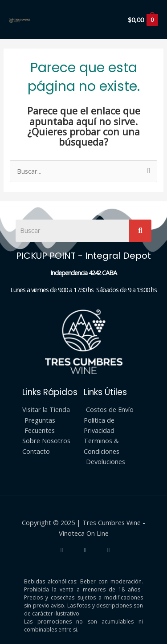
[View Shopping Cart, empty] (143, 20)
